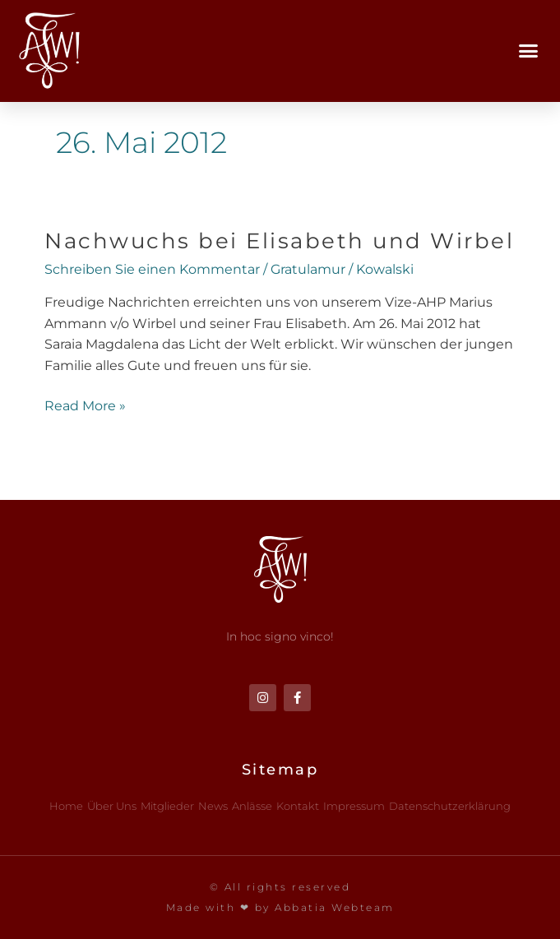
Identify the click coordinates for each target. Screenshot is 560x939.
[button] (529, 51)
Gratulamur (308, 269)
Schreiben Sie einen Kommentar (152, 269)
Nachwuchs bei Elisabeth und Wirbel (279, 241)
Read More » (85, 405)
